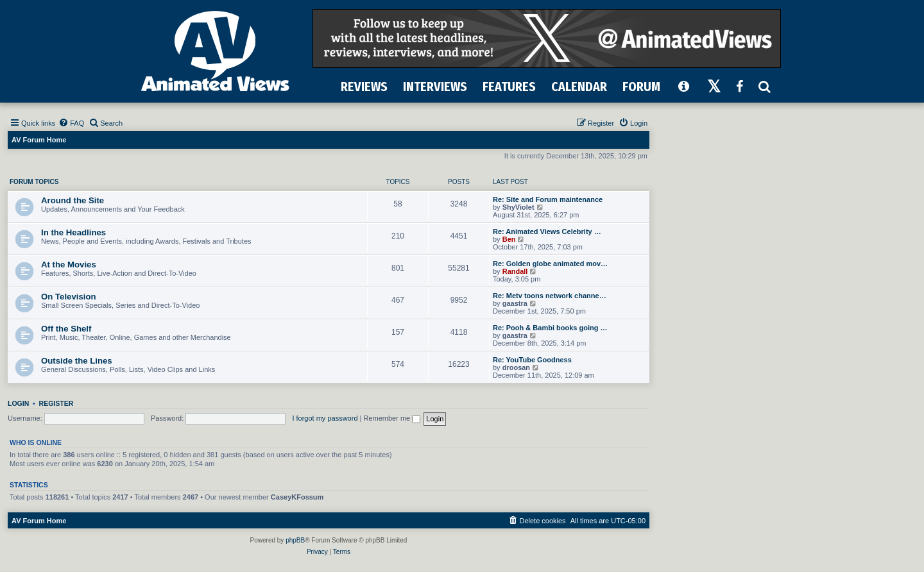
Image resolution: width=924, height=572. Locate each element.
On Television (69, 297)
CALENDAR (579, 87)
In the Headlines (73, 232)
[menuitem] (71, 123)
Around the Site (73, 200)
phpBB (295, 540)
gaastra (515, 303)
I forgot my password (325, 418)
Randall (515, 271)
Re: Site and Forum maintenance (548, 199)
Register (56, 403)
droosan (516, 367)
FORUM (641, 87)
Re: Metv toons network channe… (550, 296)
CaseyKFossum (297, 497)
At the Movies (69, 265)
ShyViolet (518, 207)
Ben (509, 239)
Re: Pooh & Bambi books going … (550, 328)
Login (18, 403)
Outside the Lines (77, 361)
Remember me (392, 418)
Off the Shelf (66, 329)
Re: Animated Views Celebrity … (547, 231)
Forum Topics (34, 182)
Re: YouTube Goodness (532, 360)
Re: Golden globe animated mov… (550, 264)
